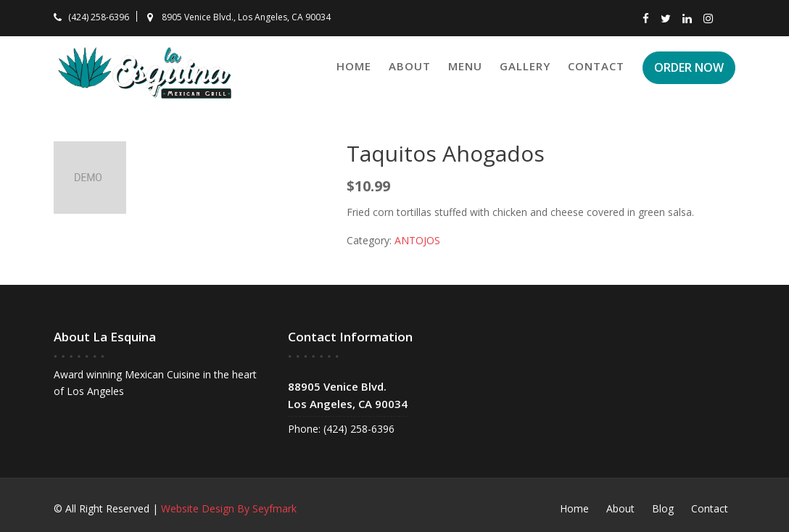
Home (354, 66)
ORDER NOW (689, 67)
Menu (465, 66)
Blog (663, 508)
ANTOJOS (417, 240)
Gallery (525, 66)
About (410, 66)
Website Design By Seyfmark (229, 508)
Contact (596, 66)
